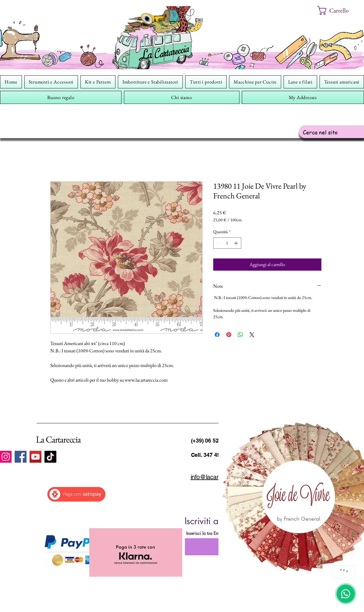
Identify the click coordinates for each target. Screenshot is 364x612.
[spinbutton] (227, 243)
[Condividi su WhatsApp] (240, 335)
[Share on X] (252, 335)
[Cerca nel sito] (332, 132)
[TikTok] (50, 457)
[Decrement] (218, 243)
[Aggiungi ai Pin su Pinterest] (229, 335)
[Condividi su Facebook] (217, 335)
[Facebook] (21, 457)
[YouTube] (35, 457)
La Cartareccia (58, 439)
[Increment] (237, 243)
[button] (338, 11)
